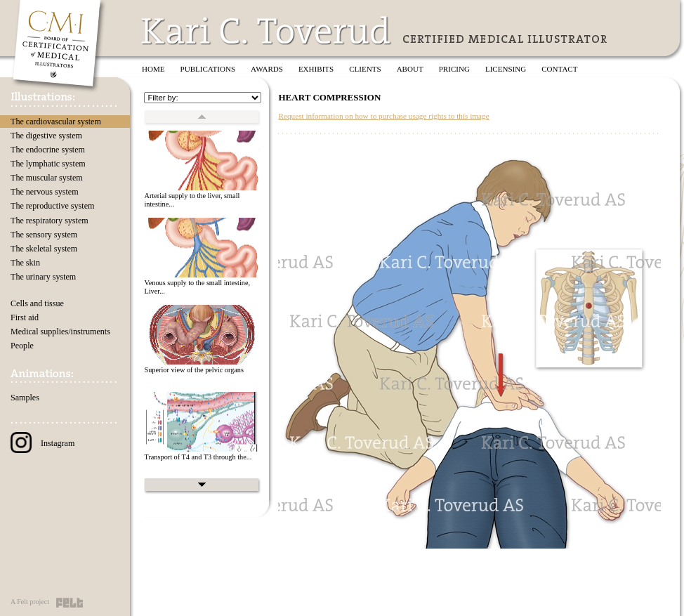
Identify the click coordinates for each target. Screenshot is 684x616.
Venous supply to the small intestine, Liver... (197, 287)
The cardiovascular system (56, 122)
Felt (70, 603)
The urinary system (43, 277)
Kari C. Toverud (267, 31)
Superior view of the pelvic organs (194, 370)
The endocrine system (48, 150)
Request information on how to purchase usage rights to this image (383, 116)
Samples (25, 398)
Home (153, 69)
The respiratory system (50, 221)
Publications (208, 69)
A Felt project (30, 602)
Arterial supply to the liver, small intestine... (192, 200)
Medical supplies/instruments (60, 332)
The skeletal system (44, 249)
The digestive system (46, 136)
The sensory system (44, 235)
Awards (267, 69)
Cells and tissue (37, 303)
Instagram (42, 443)
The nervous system (45, 192)
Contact (559, 69)
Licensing (506, 69)
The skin (25, 263)
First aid (25, 317)
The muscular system (47, 178)
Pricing (454, 69)
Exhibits (316, 69)
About (410, 69)
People (22, 346)
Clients (365, 69)
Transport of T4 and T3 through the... (198, 457)
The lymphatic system (48, 164)
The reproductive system (52, 206)
